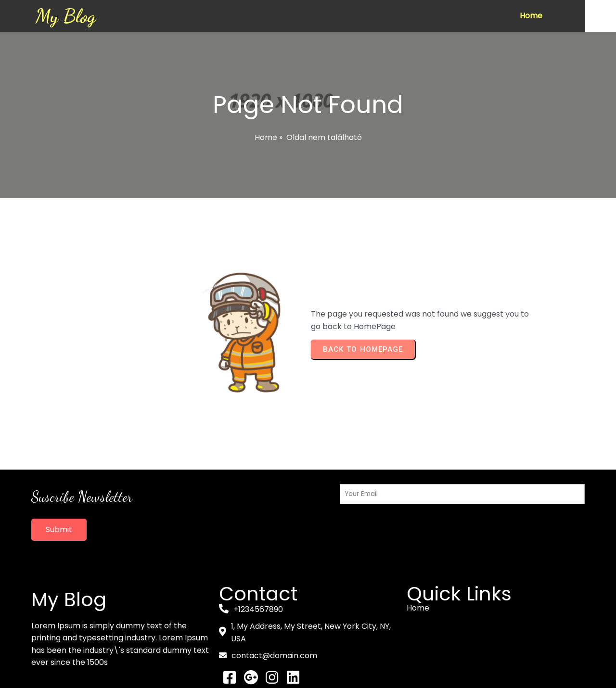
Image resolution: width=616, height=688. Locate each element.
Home (266, 137)
